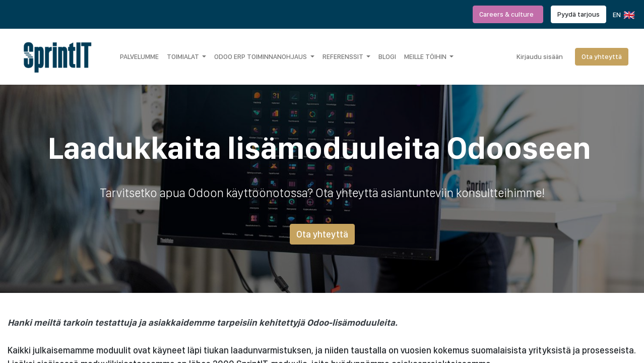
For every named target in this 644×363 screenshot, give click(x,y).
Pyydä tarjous (578, 14)
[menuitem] (139, 56)
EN (623, 15)
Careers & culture (508, 14)
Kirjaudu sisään (540, 56)
